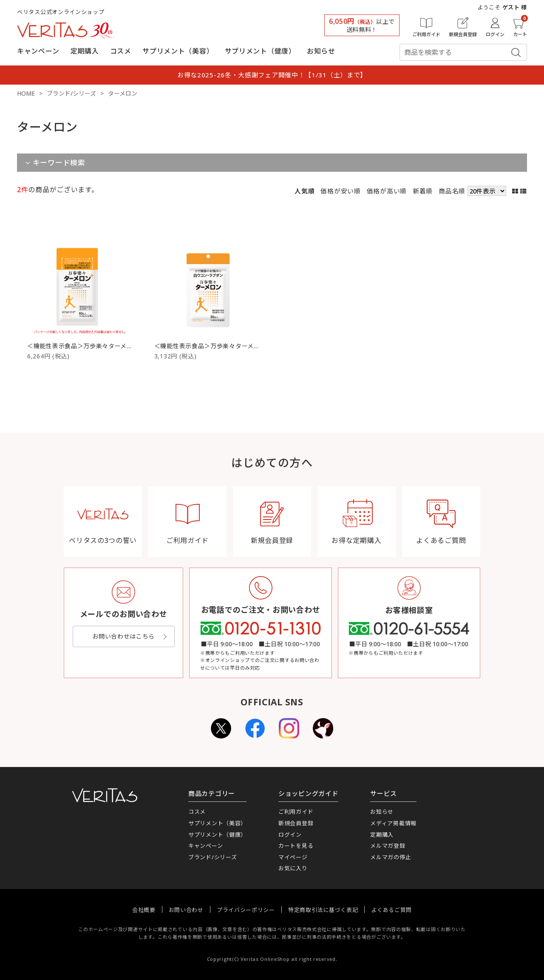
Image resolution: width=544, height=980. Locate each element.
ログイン (290, 835)
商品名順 (452, 191)
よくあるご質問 (391, 910)
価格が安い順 (340, 191)
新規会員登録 (296, 823)
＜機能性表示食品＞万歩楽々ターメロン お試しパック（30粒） (243, 346)
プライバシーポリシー (246, 910)
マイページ (293, 857)
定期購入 (85, 51)
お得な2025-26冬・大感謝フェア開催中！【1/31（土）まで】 (272, 75)
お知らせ (321, 51)
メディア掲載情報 (393, 823)
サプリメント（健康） (260, 51)
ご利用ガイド (296, 812)
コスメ (121, 51)
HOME (26, 93)
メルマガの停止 (391, 857)
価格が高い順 (387, 191)
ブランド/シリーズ (71, 93)
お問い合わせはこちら (123, 636)
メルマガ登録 (388, 846)
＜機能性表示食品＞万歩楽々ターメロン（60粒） (96, 346)
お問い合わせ (186, 910)
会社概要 (144, 910)
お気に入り (293, 868)
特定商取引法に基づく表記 (323, 910)
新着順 (423, 191)
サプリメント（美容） (178, 51)
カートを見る (296, 846)
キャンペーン (38, 51)
